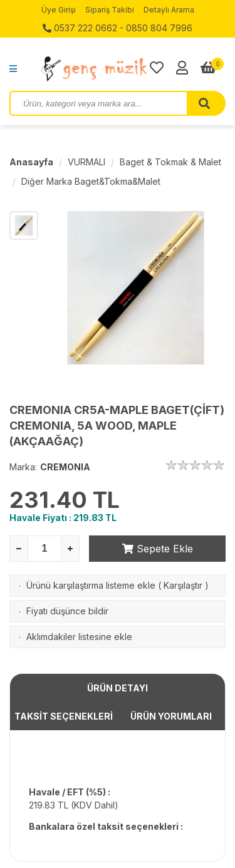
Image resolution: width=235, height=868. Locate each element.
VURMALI (86, 162)
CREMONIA (65, 467)
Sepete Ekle (158, 549)
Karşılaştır (183, 585)
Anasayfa (31, 162)
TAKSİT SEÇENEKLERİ (64, 716)
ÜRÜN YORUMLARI (171, 716)
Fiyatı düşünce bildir (67, 611)
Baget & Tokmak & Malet (170, 162)
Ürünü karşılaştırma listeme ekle (91, 585)
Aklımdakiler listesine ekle (79, 637)
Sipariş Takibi (110, 10)
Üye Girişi (59, 10)
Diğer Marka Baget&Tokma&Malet (91, 181)
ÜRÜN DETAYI (118, 688)
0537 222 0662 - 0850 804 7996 (118, 28)
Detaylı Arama (169, 10)
